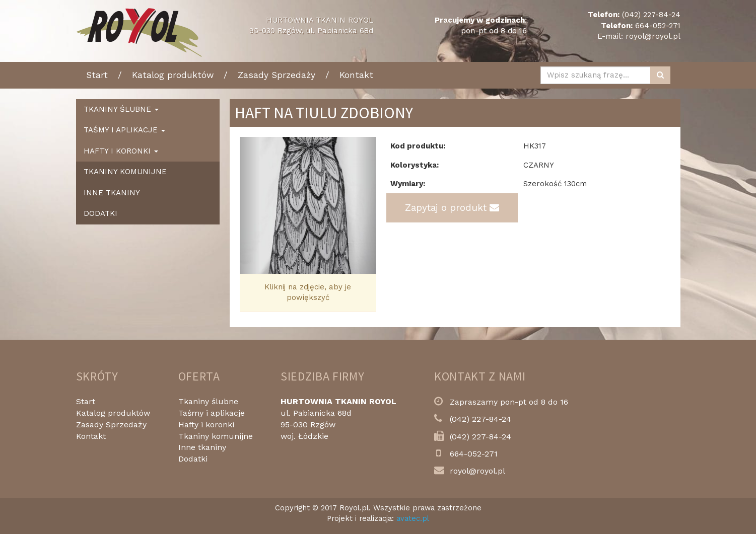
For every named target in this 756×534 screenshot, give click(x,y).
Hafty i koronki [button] (121, 151)
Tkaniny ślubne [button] (121, 109)
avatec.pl (413, 518)
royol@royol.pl (653, 36)
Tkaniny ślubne (208, 401)
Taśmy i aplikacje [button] (124, 130)
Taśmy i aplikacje (212, 413)
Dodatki (100, 213)
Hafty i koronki (206, 425)
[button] (250, 205)
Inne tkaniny (112, 193)
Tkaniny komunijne (125, 172)
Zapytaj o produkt (452, 208)
